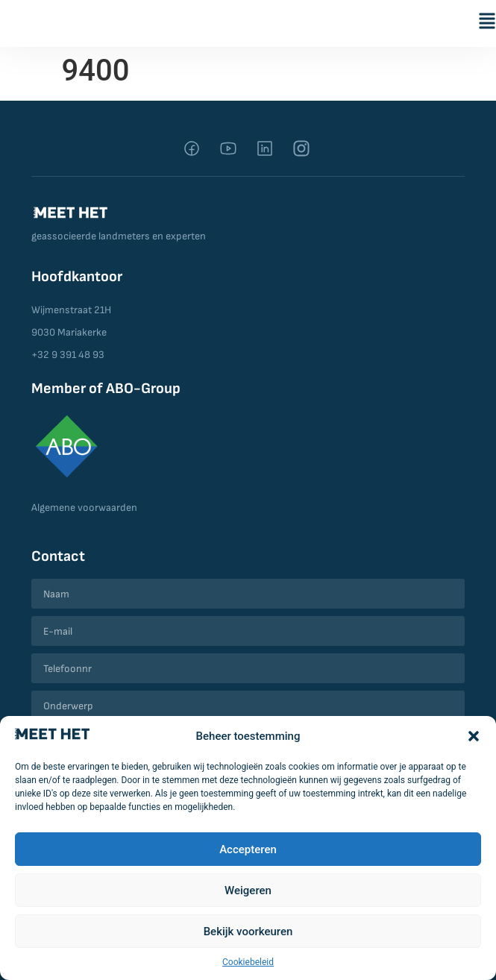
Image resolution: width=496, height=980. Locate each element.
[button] (474, 736)
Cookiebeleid (248, 962)
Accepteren (248, 849)
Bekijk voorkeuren (248, 932)
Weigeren (248, 891)
